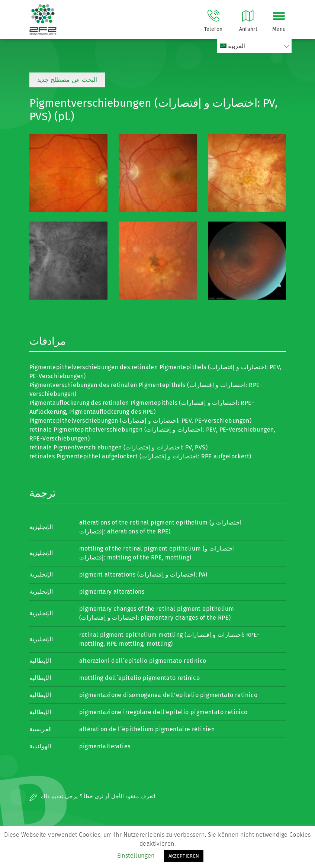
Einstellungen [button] (136, 856)
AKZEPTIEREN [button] (184, 856)
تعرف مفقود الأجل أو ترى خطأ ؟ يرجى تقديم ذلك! (92, 796)
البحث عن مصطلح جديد (67, 80)
